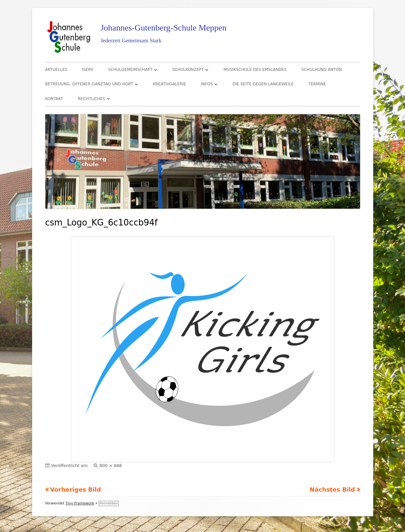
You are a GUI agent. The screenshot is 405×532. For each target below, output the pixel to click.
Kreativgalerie (169, 84)
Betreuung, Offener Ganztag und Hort (89, 84)
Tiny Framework (80, 503)
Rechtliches (91, 99)
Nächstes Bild (332, 489)
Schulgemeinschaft (130, 70)
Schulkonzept (188, 70)
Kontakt (54, 99)
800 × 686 (111, 466)
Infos (207, 84)
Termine (317, 84)
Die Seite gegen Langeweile (263, 84)
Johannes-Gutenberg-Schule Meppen (164, 28)
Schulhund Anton (322, 70)
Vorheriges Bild (76, 489)
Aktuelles (56, 70)
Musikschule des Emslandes (255, 70)
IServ (88, 70)
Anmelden (109, 503)
